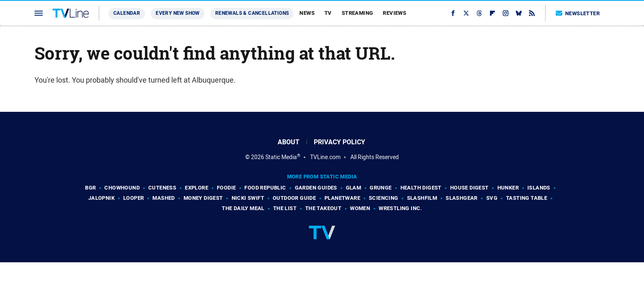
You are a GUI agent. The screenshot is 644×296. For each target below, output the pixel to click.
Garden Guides (316, 188)
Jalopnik (101, 198)
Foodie (226, 188)
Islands (539, 188)
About (289, 142)
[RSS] (532, 13)
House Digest (469, 188)
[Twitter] (466, 13)
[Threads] (479, 13)
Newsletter (578, 13)
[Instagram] (506, 13)
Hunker (508, 188)
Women (360, 208)
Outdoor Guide (294, 198)
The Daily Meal (243, 208)
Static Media (281, 157)
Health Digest (421, 188)
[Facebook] (453, 13)
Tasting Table (527, 198)
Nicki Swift (248, 198)
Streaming (358, 13)
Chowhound (122, 188)
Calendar (127, 13)
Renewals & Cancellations (252, 13)
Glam (354, 188)
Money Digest (203, 198)
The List (285, 208)
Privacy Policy (339, 142)
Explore (197, 188)
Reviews (394, 13)
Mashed (163, 198)
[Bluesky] (519, 13)
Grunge (381, 188)
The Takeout (323, 208)
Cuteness (162, 188)
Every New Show (178, 13)
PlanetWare (342, 198)
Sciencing (384, 198)
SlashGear (462, 198)
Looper (133, 198)
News (307, 13)
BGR (90, 188)
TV (328, 13)
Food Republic (265, 188)
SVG (492, 198)
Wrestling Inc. (400, 208)
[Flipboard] (492, 13)
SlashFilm (422, 198)
